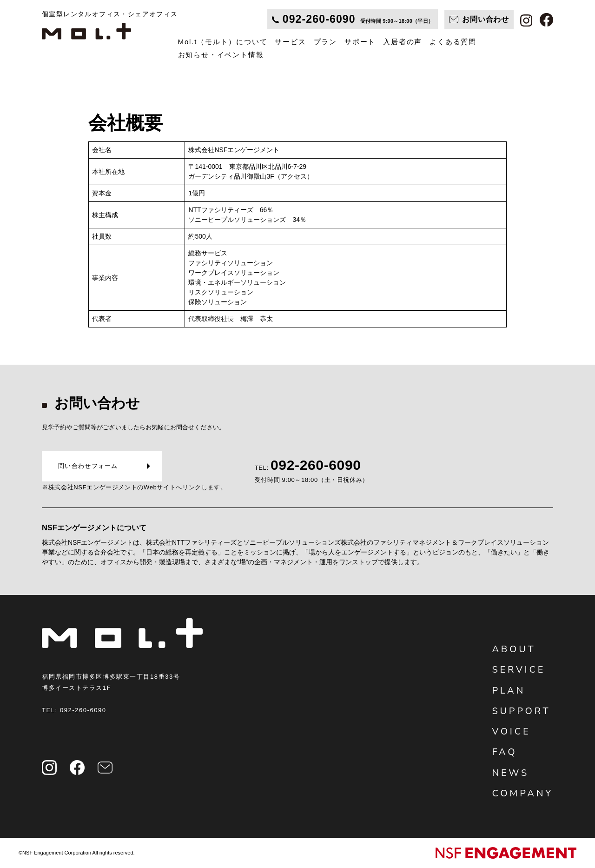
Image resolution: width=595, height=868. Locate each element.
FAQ (504, 752)
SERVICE (519, 670)
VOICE (511, 731)
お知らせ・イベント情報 (221, 55)
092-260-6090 (83, 710)
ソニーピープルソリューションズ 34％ (247, 220)
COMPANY (522, 793)
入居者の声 (403, 42)
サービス (290, 42)
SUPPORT (521, 711)
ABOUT (514, 649)
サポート (360, 42)
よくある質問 (453, 42)
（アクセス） (294, 176)
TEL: (312, 475)
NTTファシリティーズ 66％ (231, 210)
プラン (325, 42)
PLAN (509, 691)
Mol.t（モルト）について (223, 42)
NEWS (510, 773)
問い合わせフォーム (88, 466)
